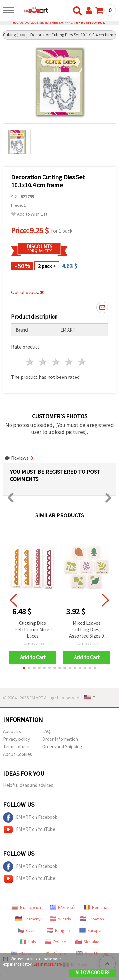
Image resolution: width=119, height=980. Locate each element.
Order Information (60, 739)
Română (96, 907)
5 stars (82, 362)
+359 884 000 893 (91, 23)
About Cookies (18, 754)
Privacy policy (17, 739)
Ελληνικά (62, 907)
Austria (60, 919)
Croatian (92, 919)
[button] (24, 668)
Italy (28, 942)
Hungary (59, 930)
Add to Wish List (29, 214)
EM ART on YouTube (29, 830)
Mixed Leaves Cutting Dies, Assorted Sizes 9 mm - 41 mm (87, 630)
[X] (6, 959)
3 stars (56, 362)
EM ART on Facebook (30, 818)
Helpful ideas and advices (28, 785)
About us (12, 731)
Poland (56, 942)
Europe (90, 930)
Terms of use (16, 747)
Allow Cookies (93, 973)
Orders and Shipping (62, 747)
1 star (30, 362)
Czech (28, 930)
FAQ (46, 731)
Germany (28, 919)
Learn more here (48, 964)
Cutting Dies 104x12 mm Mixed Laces (33, 629)
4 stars (69, 362)
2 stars (43, 362)
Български (26, 907)
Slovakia (87, 942)
